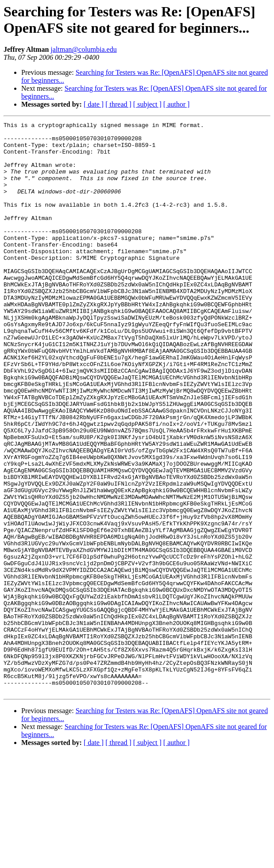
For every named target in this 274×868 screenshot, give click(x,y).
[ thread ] (118, 104)
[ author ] (177, 104)
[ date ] (94, 104)
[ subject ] (147, 104)
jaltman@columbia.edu (83, 49)
